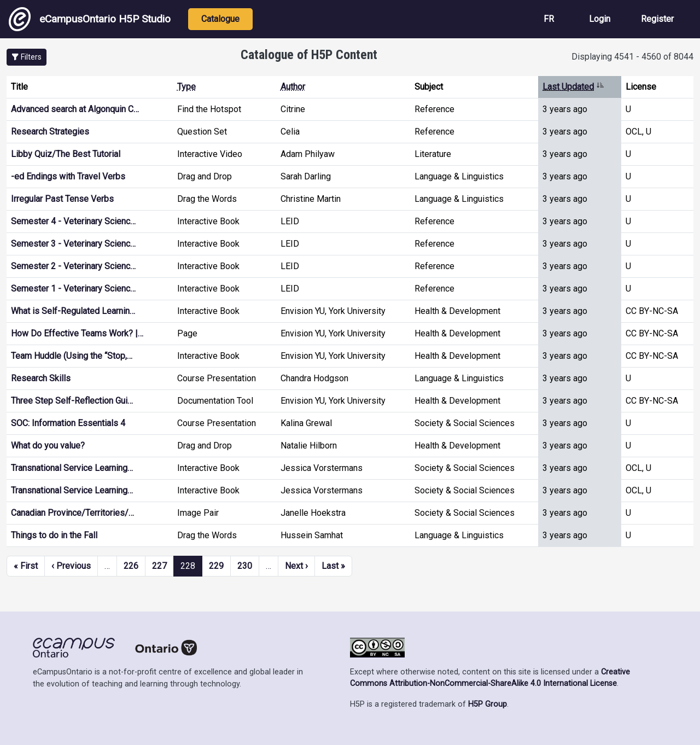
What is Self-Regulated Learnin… (73, 311)
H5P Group (488, 704)
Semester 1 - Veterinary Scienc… (73, 289)
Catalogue (220, 19)
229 (216, 566)
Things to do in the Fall (54, 535)
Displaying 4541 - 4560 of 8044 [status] (632, 57)
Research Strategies (50, 132)
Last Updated (573, 87)
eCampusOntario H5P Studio (90, 19)
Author (293, 87)
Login (600, 19)
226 (131, 566)
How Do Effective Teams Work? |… (77, 333)
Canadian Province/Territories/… (72, 513)
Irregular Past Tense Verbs (62, 199)
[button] (27, 57)
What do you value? (48, 446)
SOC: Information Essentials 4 (68, 423)
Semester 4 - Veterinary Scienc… (73, 221)
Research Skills (41, 378)
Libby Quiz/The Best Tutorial (66, 154)
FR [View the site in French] (549, 19)
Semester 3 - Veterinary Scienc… (73, 244)
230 (245, 566)
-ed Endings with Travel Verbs (68, 176)
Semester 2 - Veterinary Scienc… (73, 266)
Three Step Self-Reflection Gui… (72, 401)
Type (186, 87)
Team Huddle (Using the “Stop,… (72, 356)
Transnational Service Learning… (72, 468)
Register (657, 19)
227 (159, 566)
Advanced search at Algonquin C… (75, 109)
